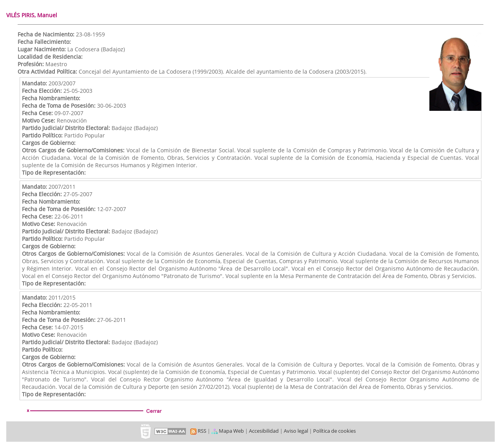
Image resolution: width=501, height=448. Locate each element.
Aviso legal (296, 431)
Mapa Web (228, 431)
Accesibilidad (264, 431)
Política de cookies (334, 431)
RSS (198, 431)
